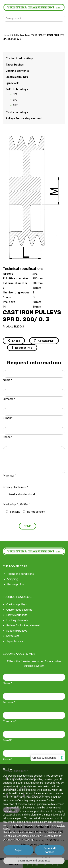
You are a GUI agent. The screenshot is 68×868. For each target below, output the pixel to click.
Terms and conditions (20, 574)
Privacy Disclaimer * (15, 487)
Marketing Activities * (17, 504)
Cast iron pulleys (17, 112)
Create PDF (44, 341)
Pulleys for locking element (24, 118)
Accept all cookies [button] (50, 850)
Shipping (13, 579)
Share (14, 341)
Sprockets (13, 83)
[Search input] (35, 18)
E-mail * (8, 418)
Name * (7, 380)
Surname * (9, 399)
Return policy (16, 584)
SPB (35, 35)
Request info (22, 347)
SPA (15, 94)
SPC (15, 105)
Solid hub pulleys (21, 35)
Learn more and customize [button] (34, 861)
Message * (9, 475)
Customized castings (20, 58)
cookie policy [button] (39, 822)
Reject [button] (18, 850)
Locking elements (17, 71)
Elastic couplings (17, 77)
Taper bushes (15, 64)
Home (6, 35)
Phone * (8, 437)
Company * (10, 721)
